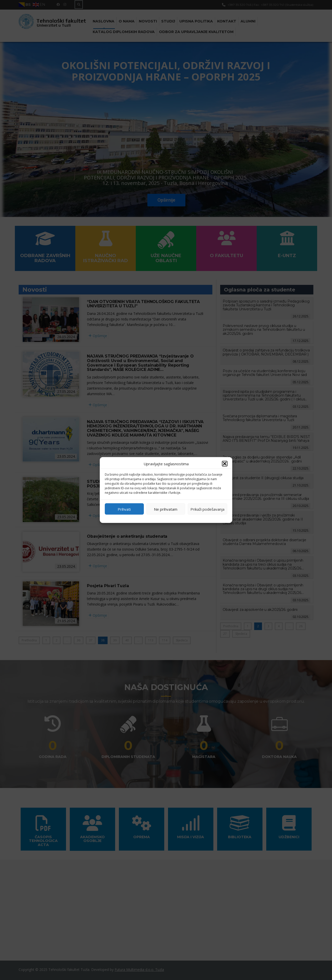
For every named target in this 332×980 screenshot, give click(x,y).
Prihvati (124, 509)
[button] (225, 464)
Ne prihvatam (166, 509)
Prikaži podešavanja (207, 509)
